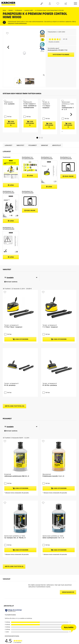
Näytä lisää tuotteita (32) (14, 360)
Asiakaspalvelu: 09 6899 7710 (57, 50)
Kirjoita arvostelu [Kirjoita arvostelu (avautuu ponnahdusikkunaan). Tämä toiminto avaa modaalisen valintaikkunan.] (54, 42)
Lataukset (9, 140)
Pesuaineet (33, 140)
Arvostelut (57, 140)
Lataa (11, 180)
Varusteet (20, 140)
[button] (8, 47)
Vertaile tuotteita (11, 277)
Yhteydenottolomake (61, 55)
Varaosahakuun (68, 494)
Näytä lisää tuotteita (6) (14, 469)
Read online (68, 171)
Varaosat (45, 140)
